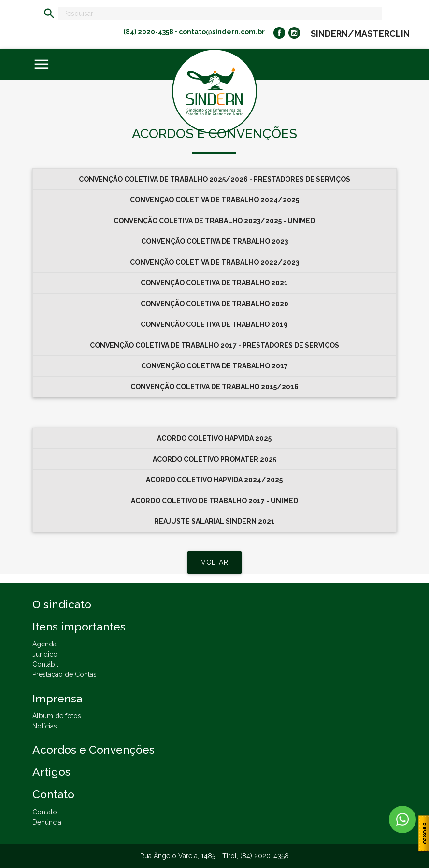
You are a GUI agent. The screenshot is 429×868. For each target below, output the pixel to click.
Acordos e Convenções (93, 749)
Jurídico (45, 654)
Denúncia (47, 822)
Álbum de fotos (57, 716)
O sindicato (62, 604)
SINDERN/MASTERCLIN (360, 34)
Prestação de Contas (64, 674)
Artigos (51, 772)
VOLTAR (214, 562)
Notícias (45, 726)
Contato (45, 812)
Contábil (45, 664)
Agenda (44, 644)
